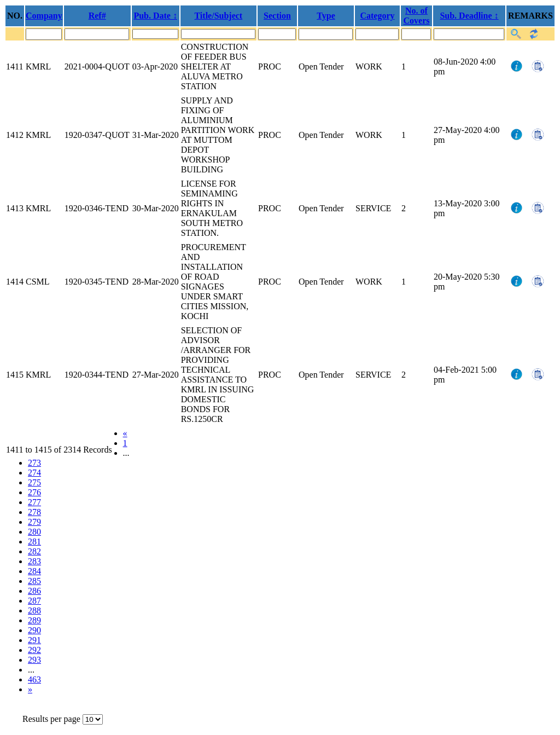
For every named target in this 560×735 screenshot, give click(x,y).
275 (34, 482)
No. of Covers (417, 16)
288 (34, 610)
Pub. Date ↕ (155, 16)
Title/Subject (218, 16)
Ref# (97, 16)
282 (34, 551)
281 (34, 542)
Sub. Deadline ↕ (469, 16)
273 (34, 463)
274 (34, 473)
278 (34, 512)
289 (34, 620)
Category (377, 16)
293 (34, 660)
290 (34, 630)
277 (34, 502)
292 (34, 650)
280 (34, 532)
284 (34, 571)
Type (326, 16)
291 (34, 640)
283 (34, 561)
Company (44, 16)
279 (34, 522)
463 (34, 679)
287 (34, 601)
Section (277, 16)
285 (34, 581)
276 (34, 492)
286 (34, 591)
